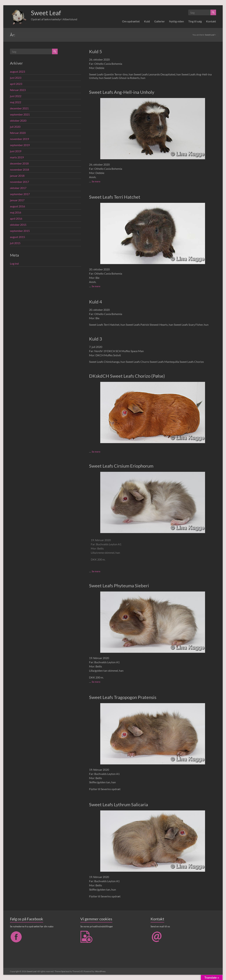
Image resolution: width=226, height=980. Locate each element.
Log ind (14, 263)
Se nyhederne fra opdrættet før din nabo (32, 926)
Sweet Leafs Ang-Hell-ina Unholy (122, 92)
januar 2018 (17, 176)
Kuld (147, 21)
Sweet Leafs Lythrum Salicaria (119, 804)
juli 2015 (15, 243)
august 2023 (17, 71)
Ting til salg (195, 21)
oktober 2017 (18, 188)
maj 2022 (16, 102)
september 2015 (20, 231)
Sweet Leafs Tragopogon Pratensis (123, 697)
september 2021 (20, 114)
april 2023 (16, 84)
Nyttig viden (176, 21)
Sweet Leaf (46, 13)
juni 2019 (16, 151)
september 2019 (20, 145)
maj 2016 (16, 212)
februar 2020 (18, 133)
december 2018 (19, 163)
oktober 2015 (18, 225)
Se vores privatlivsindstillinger (97, 926)
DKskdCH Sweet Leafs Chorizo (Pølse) (127, 376)
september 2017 (20, 194)
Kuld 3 (96, 339)
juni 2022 (16, 96)
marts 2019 (17, 157)
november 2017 (19, 182)
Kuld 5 (96, 51)
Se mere (96, 181)
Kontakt (211, 21)
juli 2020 (15, 127)
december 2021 (19, 108)
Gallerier (159, 21)
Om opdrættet (131, 21)
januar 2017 (17, 200)
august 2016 (17, 206)
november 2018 (19, 169)
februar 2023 (18, 90)
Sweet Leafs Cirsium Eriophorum (121, 466)
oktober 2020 (18, 120)
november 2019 (19, 139)
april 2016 (16, 218)
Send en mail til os (160, 926)
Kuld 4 (96, 302)
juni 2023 (16, 78)
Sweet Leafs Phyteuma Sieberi (119, 586)
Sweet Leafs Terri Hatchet (115, 197)
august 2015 (17, 237)
